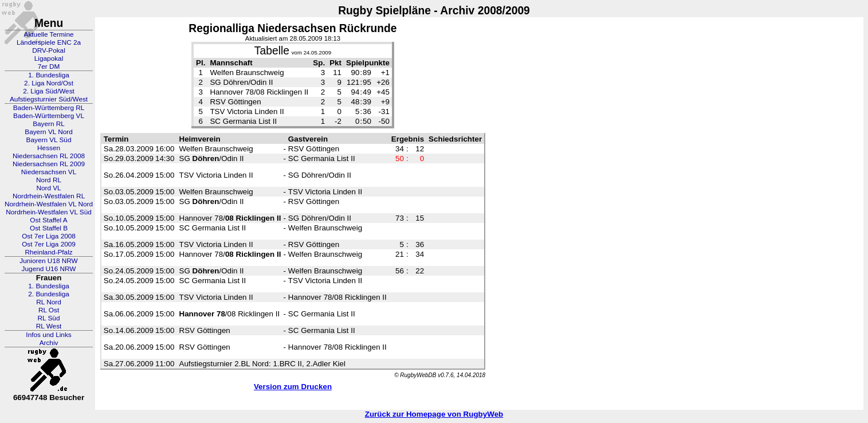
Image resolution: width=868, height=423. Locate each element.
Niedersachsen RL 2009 (49, 164)
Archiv (49, 343)
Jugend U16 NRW (49, 269)
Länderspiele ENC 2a (49, 42)
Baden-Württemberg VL (49, 116)
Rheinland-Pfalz (48, 252)
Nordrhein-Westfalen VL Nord (49, 204)
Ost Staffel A (48, 220)
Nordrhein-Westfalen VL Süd (49, 212)
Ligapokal (49, 58)
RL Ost (49, 310)
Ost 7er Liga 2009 (49, 244)
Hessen (49, 148)
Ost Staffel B (49, 228)
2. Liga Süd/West (49, 91)
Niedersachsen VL (49, 172)
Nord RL (49, 180)
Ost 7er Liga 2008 (49, 236)
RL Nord (49, 302)
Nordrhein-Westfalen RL (49, 196)
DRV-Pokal (48, 50)
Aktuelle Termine (49, 34)
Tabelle (272, 51)
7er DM (49, 66)
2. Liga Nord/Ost (49, 83)
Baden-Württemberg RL (49, 108)
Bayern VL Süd (49, 140)
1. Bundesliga (49, 75)
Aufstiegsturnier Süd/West (49, 99)
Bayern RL (49, 124)
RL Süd (49, 318)
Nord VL (48, 188)
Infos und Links (48, 335)
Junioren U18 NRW (48, 261)
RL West (49, 326)
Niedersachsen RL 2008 (49, 156)
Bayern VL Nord (49, 132)
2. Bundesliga (49, 294)
